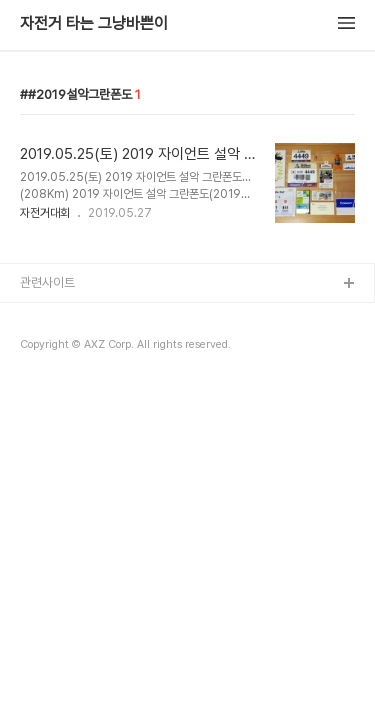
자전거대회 (45, 213)
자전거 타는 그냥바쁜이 (94, 24)
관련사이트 (47, 282)
